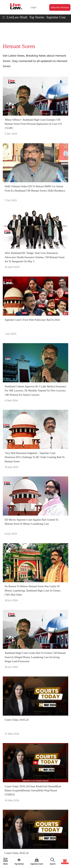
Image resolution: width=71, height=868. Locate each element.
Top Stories (37, 17)
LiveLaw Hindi (17, 17)
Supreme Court (57, 17)
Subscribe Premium (60, 7)
